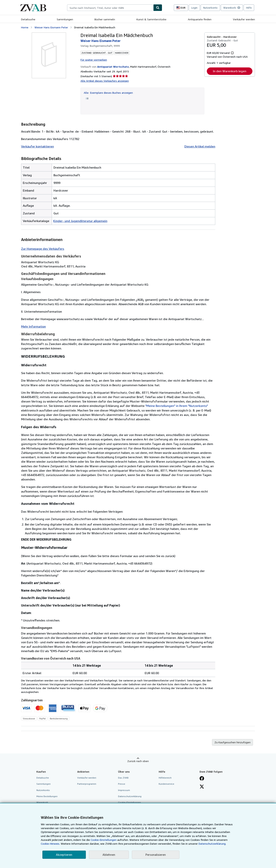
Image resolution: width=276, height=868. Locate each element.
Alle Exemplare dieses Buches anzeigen (108, 93)
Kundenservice (166, 784)
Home (25, 27)
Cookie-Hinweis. (50, 844)
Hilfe (249, 8)
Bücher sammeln (105, 19)
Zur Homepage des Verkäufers (43, 249)
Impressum (124, 790)
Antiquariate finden (200, 19)
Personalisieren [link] (156, 855)
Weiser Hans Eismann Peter (51, 27)
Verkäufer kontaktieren (37, 146)
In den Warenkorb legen (230, 71)
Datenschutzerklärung (130, 796)
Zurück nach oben (138, 761)
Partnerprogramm (87, 784)
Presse (122, 784)
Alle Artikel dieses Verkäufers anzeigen (105, 81)
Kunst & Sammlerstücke (151, 19)
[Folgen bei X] (202, 787)
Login (194, 8)
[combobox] (110, 8)
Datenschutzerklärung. (212, 844)
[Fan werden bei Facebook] (202, 779)
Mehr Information (33, 326)
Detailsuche (28, 19)
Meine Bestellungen (47, 796)
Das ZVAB (123, 778)
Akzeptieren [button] (64, 855)
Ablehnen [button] (109, 855)
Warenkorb (42, 802)
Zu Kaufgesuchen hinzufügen (232, 742)
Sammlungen (65, 19)
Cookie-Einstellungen (104, 840)
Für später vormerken (94, 60)
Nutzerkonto (210, 8)
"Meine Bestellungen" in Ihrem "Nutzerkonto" (177, 406)
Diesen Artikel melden (200, 146)
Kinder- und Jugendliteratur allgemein (80, 221)
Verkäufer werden (244, 19)
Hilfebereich (165, 778)
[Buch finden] (158, 8)
